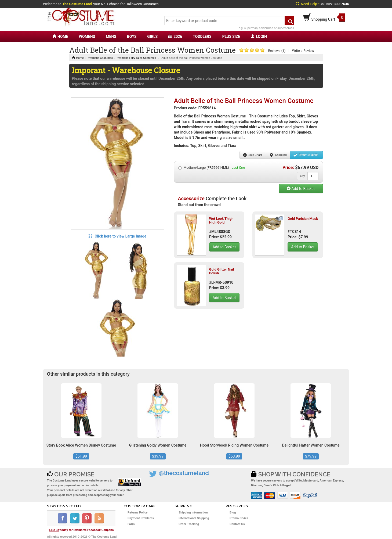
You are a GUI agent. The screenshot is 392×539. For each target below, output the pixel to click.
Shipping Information (193, 512)
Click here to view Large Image (117, 236)
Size (253, 155)
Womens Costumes (101, 58)
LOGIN (259, 37)
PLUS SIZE (231, 37)
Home (78, 58)
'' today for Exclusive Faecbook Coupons (81, 530)
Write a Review (303, 51)
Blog (233, 512)
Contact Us (237, 524)
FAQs (131, 524)
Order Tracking (189, 524)
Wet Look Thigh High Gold (221, 220)
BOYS (132, 37)
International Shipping (194, 518)
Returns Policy (138, 512)
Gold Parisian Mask (303, 219)
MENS (111, 37)
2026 (175, 37)
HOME (60, 37)
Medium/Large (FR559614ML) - (212, 168)
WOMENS (87, 37)
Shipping (278, 155)
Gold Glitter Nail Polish (222, 271)
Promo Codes (239, 518)
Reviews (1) (277, 51)
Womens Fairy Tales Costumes (137, 58)
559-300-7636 (338, 4)
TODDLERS (202, 37)
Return (306, 155)
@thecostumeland (184, 473)
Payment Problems (141, 518)
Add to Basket (301, 189)
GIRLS (152, 37)
